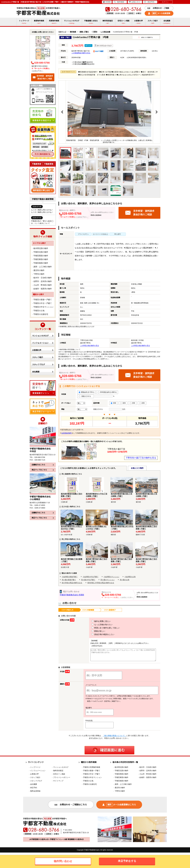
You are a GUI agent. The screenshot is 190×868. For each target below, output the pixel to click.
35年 (113, 403)
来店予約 (149, 2)
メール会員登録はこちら (119, 807)
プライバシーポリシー (62, 780)
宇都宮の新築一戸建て (43, 300)
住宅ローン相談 (59, 776)
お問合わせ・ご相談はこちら (71, 807)
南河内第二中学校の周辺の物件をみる (101, 583)
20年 (142, 403)
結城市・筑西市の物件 (43, 289)
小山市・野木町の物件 (43, 285)
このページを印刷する (44, 89)
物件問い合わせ (63, 861)
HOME (107, 2)
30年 (123, 403)
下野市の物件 (39, 274)
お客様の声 (43, 350)
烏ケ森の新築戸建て (69, 580)
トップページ (35, 770)
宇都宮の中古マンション (44, 307)
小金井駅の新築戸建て (70, 577)
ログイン (165, 2)
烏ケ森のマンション (108, 580)
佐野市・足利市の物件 (43, 281)
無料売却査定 (58, 773)
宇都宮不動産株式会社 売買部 (72, 595)
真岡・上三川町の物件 (43, 267)
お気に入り (135, 2)
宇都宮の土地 (39, 311)
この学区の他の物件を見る (90, 346)
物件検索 (119, 2)
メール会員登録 (159, 13)
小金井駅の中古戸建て (91, 577)
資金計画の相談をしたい (98, 634)
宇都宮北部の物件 (41, 252)
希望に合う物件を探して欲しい (101, 628)
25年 (132, 403)
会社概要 (43, 372)
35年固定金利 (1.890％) (107, 392)
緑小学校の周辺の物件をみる (72, 583)
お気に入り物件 (137, 468)
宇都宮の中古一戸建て (43, 303)
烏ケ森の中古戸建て (88, 580)
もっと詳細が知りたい (97, 625)
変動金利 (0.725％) (86, 392)
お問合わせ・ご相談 (158, 8)
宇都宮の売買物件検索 (92, 770)
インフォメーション (43, 343)
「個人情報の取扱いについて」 (114, 738)
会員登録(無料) (67, 433)
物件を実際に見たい (96, 621)
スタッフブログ (43, 365)
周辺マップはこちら (43, 470)
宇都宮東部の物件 (41, 259)
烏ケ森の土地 (125, 580)
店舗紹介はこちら (43, 465)
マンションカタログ (43, 336)
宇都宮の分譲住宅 (41, 314)
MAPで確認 (98, 51)
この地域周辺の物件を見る (81, 53)
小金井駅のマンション (111, 577)
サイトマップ (58, 783)
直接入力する (86, 396)
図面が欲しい (94, 631)
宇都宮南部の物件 (41, 263)
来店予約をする (127, 861)
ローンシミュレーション (45, 92)
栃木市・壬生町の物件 (43, 278)
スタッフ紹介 (43, 357)
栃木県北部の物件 (41, 248)
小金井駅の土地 (130, 577)
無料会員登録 (35, 793)
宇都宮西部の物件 (41, 256)
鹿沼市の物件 (39, 270)
